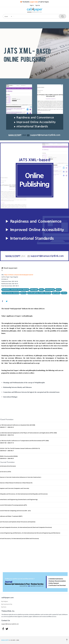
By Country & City (7, 604)
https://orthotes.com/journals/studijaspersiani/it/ (19, 275)
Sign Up (38, 5)
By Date (4, 607)
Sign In (32, 5)
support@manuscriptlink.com (10, 624)
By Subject (5, 601)
